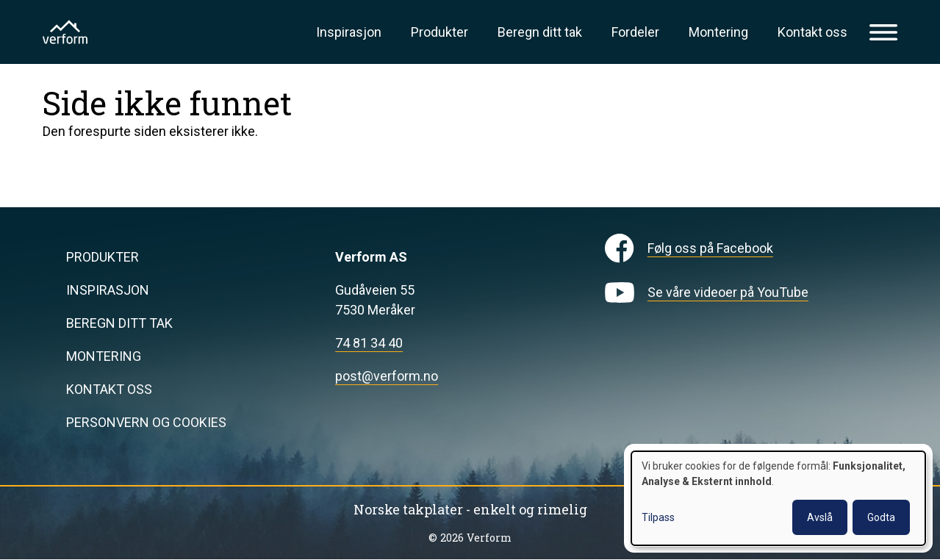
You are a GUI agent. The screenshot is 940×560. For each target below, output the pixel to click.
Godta (881, 517)
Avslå (820, 517)
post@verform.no (387, 376)
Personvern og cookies (146, 422)
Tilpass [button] (658, 517)
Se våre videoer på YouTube (728, 292)
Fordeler (635, 32)
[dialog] (778, 498)
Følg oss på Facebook (710, 248)
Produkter (439, 32)
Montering (718, 32)
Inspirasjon (349, 32)
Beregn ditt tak (540, 32)
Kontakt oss (812, 32)
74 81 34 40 (369, 343)
